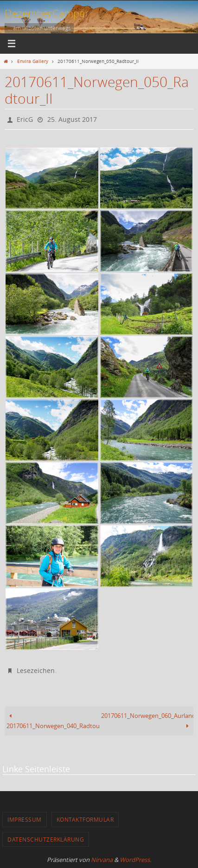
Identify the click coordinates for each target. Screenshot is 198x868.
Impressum (25, 819)
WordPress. (135, 860)
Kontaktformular (85, 819)
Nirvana (102, 860)
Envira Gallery (33, 61)
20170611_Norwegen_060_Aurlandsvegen (147, 721)
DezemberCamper (47, 13)
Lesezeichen (36, 670)
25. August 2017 (72, 119)
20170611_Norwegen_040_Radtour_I (53, 721)
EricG (25, 119)
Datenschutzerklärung (46, 839)
